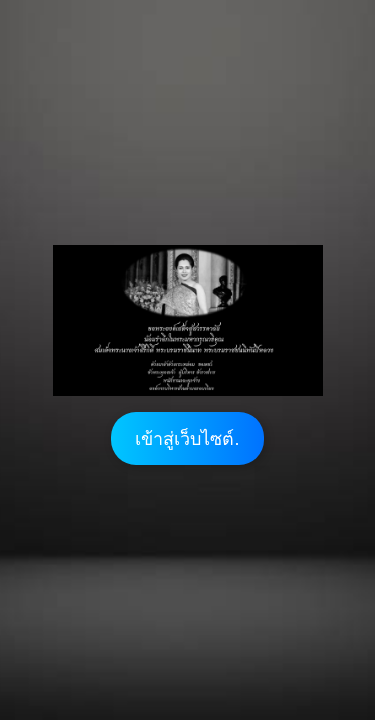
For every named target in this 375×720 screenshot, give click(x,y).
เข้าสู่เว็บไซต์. (187, 439)
